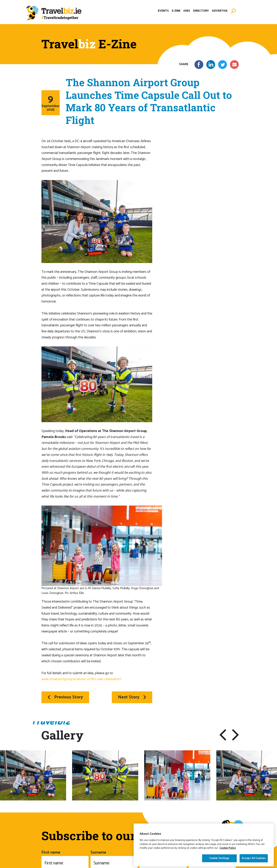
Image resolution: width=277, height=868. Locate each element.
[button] (223, 735)
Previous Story (65, 697)
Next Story (132, 697)
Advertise (220, 11)
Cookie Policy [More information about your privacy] (228, 856)
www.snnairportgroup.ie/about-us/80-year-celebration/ (82, 679)
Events (163, 11)
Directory (201, 11)
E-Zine (176, 11)
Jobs (187, 11)
